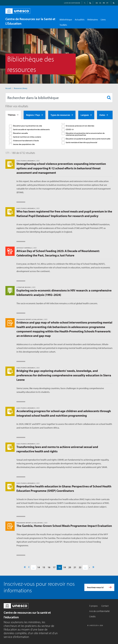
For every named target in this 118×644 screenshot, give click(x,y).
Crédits (92, 616)
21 (75, 567)
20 (70, 567)
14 (39, 567)
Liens (103, 19)
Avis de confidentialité (99, 611)
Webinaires (93, 19)
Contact (105, 606)
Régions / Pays (33, 115)
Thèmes (12, 115)
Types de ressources (60, 115)
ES (100, 3)
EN (97, 3)
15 (44, 567)
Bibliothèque (66, 19)
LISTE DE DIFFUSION (72, 3)
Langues (85, 115)
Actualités (80, 19)
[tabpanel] (59, 134)
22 (80, 567)
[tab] (13, 115)
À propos (93, 606)
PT (107, 3)
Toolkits (63, 25)
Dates (102, 115)
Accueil (8, 88)
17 (54, 567)
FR (104, 3)
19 (65, 567)
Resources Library (21, 88)
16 (49, 567)
